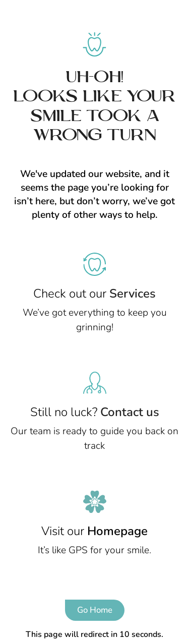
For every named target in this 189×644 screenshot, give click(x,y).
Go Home (95, 610)
